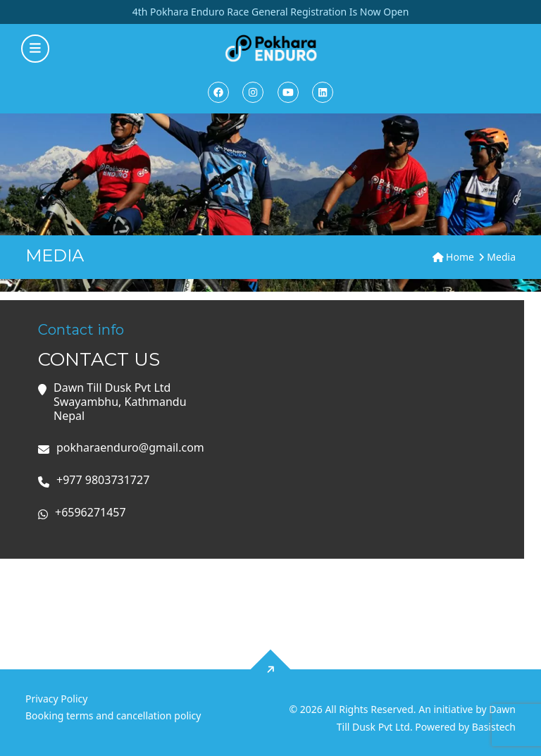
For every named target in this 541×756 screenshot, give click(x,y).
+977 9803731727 (103, 480)
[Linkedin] (323, 92)
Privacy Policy (56, 699)
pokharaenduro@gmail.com (130, 448)
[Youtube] (288, 92)
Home (453, 257)
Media (501, 257)
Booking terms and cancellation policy (113, 715)
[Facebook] (218, 92)
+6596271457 (91, 513)
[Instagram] (253, 92)
